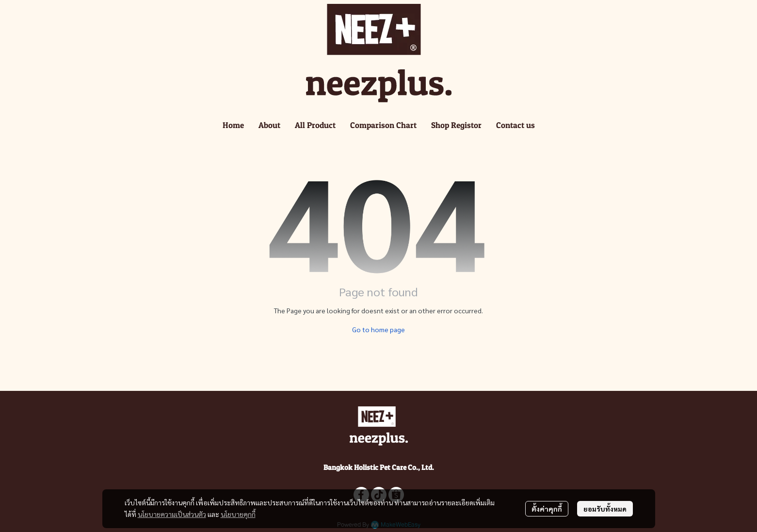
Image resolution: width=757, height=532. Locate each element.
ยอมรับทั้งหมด (605, 509)
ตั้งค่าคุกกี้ (547, 509)
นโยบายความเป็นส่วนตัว (172, 514)
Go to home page (378, 329)
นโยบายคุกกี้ (238, 514)
